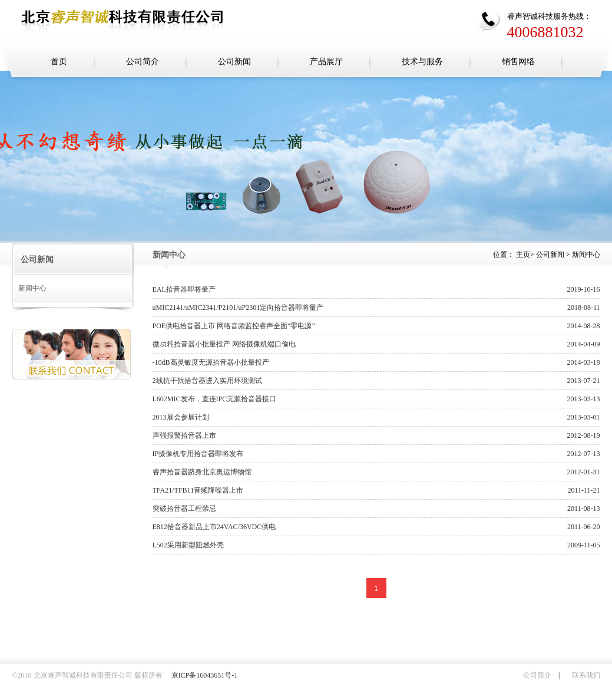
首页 (59, 62)
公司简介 (143, 62)
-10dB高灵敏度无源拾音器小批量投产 (211, 362)
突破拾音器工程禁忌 (184, 509)
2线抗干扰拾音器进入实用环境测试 (207, 381)
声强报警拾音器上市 (184, 435)
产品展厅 (326, 62)
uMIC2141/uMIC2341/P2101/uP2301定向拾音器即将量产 (238, 308)
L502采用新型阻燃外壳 (188, 545)
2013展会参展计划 (181, 417)
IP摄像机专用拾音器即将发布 (198, 454)
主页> (525, 255)
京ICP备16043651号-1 (205, 675)
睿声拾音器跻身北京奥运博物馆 (202, 472)
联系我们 (586, 675)
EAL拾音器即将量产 (184, 289)
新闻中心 (32, 288)
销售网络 (518, 62)
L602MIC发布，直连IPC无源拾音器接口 (215, 399)
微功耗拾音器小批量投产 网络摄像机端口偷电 (224, 344)
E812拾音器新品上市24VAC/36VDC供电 (214, 527)
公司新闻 (234, 62)
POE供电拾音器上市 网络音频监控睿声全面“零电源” (234, 326)
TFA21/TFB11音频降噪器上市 (198, 490)
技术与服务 (422, 62)
